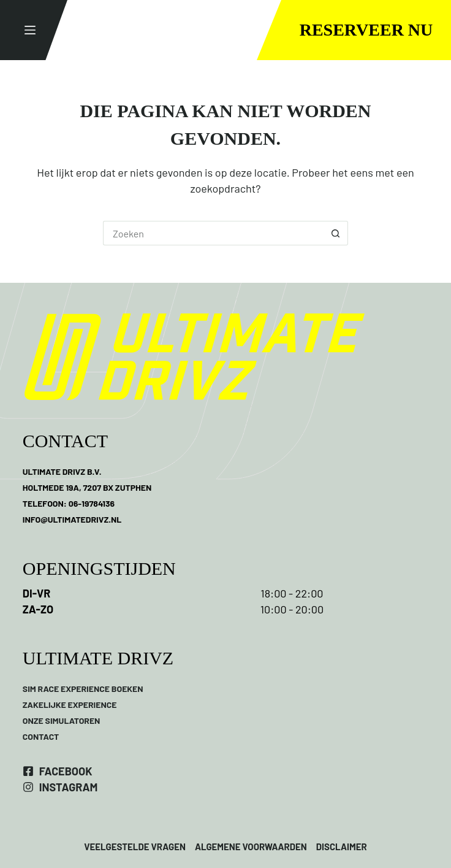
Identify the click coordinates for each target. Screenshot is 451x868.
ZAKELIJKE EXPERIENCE (70, 705)
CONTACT (41, 736)
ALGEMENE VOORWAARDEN (251, 847)
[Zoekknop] (336, 233)
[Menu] (30, 30)
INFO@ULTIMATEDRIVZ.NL (72, 519)
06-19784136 (92, 503)
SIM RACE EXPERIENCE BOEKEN (83, 689)
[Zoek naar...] (213, 233)
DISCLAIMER (341, 847)
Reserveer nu (366, 30)
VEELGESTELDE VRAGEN (135, 847)
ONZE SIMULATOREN (62, 720)
